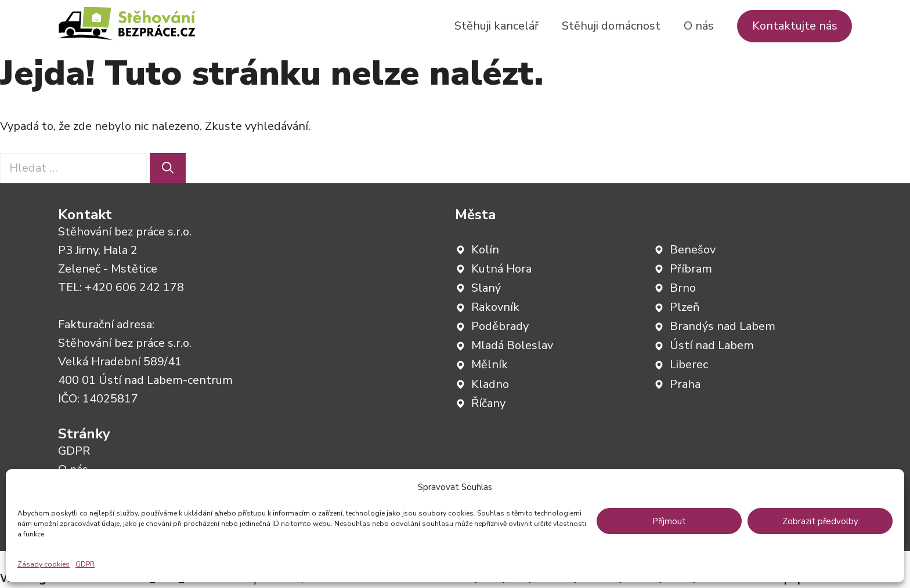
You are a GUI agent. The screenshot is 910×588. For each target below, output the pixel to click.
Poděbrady (500, 326)
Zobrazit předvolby (820, 521)
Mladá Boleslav (512, 345)
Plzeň (685, 307)
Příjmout (669, 521)
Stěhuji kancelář (496, 26)
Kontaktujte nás (795, 26)
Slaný (486, 288)
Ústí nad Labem (712, 345)
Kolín (485, 250)
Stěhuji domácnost (611, 26)
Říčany (488, 403)
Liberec (689, 364)
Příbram (691, 269)
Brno (683, 288)
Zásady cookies (44, 564)
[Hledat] (168, 168)
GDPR (85, 564)
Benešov (693, 250)
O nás (699, 26)
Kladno (490, 384)
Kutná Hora (501, 269)
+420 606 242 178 (134, 287)
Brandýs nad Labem (723, 326)
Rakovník (495, 307)
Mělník (490, 364)
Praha (685, 384)
